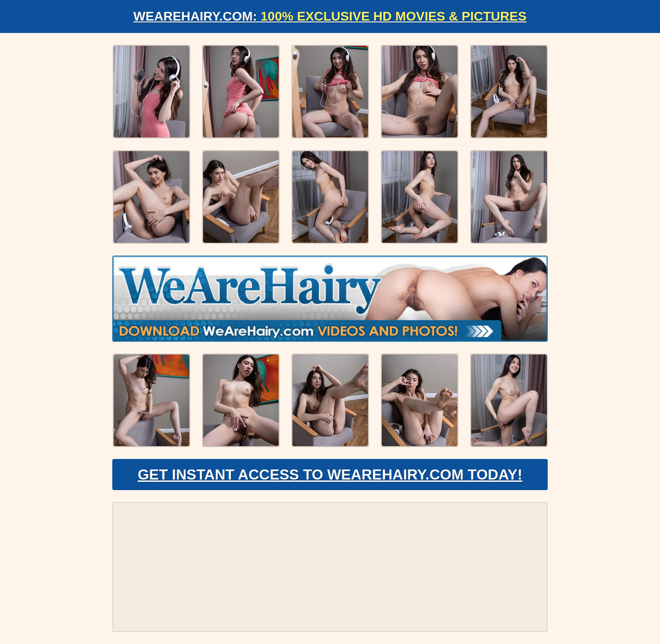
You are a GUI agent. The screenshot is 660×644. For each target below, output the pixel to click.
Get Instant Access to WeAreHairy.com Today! (330, 475)
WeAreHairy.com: (330, 16)
